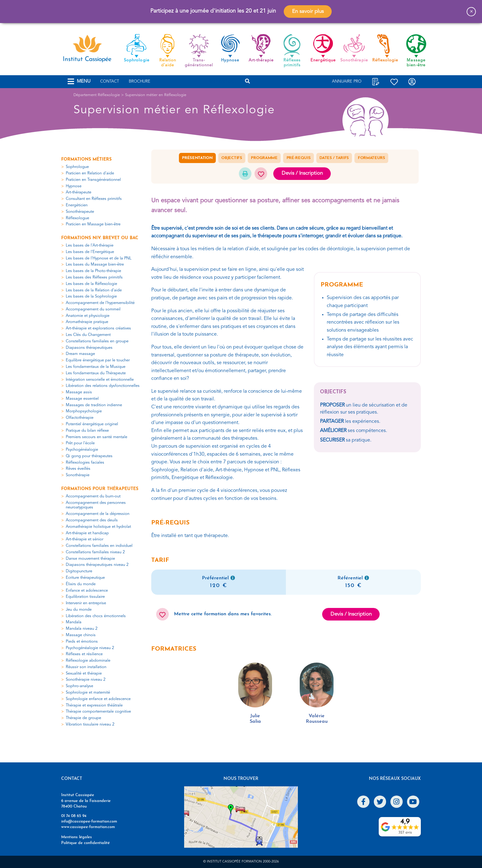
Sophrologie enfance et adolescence (98, 699)
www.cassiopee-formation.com (88, 827)
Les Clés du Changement (88, 335)
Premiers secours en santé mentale (97, 437)
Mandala (74, 622)
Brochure (140, 82)
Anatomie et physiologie (88, 316)
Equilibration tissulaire (85, 597)
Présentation (197, 158)
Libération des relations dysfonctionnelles (103, 386)
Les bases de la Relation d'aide (94, 290)
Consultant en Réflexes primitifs (94, 199)
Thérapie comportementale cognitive (98, 712)
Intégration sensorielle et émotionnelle (100, 380)
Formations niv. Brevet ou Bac (100, 238)
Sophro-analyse (79, 686)
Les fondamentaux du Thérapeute (96, 373)
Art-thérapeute (79, 192)
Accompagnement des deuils (92, 520)
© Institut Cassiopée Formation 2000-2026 (241, 862)
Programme (264, 158)
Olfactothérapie (80, 418)
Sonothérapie (78, 475)
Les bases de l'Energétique (90, 252)
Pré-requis (299, 158)
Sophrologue (77, 167)
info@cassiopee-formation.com (89, 821)
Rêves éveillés (78, 469)
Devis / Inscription (302, 173)
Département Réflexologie (97, 95)
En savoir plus (308, 12)
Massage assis (79, 392)
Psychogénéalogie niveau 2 (90, 648)
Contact (110, 82)
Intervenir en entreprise (86, 603)
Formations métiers (86, 160)
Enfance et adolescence (87, 591)
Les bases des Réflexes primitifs (94, 277)
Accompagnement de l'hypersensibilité (100, 303)
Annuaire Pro (347, 82)
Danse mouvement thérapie (90, 559)
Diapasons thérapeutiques (89, 348)
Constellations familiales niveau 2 (95, 552)
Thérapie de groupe (83, 718)
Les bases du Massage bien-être (95, 265)
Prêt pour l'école (80, 443)
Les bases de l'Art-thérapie (90, 245)
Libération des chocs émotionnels (96, 616)
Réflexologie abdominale (88, 661)
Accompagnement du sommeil (93, 309)
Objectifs (232, 158)
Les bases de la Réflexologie (91, 284)
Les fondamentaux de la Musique (96, 367)
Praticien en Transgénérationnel (93, 180)
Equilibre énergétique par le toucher (98, 360)
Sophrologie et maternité (88, 693)
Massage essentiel (82, 399)
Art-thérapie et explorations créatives (98, 328)
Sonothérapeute (80, 212)
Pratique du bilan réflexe (87, 431)
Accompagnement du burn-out (93, 496)
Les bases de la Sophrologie (91, 296)
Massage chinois (81, 635)
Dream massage (80, 354)
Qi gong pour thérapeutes (89, 456)
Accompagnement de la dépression (98, 514)
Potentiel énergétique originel (92, 424)
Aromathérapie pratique (87, 322)
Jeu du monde (79, 610)
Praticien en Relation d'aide (90, 173)
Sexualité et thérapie (84, 673)
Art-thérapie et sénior (85, 539)
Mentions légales (77, 837)
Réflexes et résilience (84, 654)
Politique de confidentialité (85, 843)
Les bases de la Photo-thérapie (93, 271)
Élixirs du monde (81, 584)
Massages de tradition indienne (94, 405)
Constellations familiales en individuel (99, 546)
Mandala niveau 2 (82, 629)
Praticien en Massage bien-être (93, 224)
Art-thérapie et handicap (87, 533)
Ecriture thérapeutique (85, 578)
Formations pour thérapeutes (100, 489)
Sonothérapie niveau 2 (86, 680)
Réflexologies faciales (85, 463)
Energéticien (77, 205)
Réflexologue (77, 218)
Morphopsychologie (84, 411)
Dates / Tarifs (334, 158)
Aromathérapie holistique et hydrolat (98, 527)
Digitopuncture (79, 571)
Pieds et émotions (82, 642)
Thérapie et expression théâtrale (94, 705)
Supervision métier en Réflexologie (156, 95)
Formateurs (371, 158)
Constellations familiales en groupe (97, 341)
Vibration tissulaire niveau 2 (90, 724)
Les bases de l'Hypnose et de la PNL (99, 258)
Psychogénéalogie (82, 450)
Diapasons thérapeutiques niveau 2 (97, 565)
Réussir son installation (86, 667)
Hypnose (74, 186)
